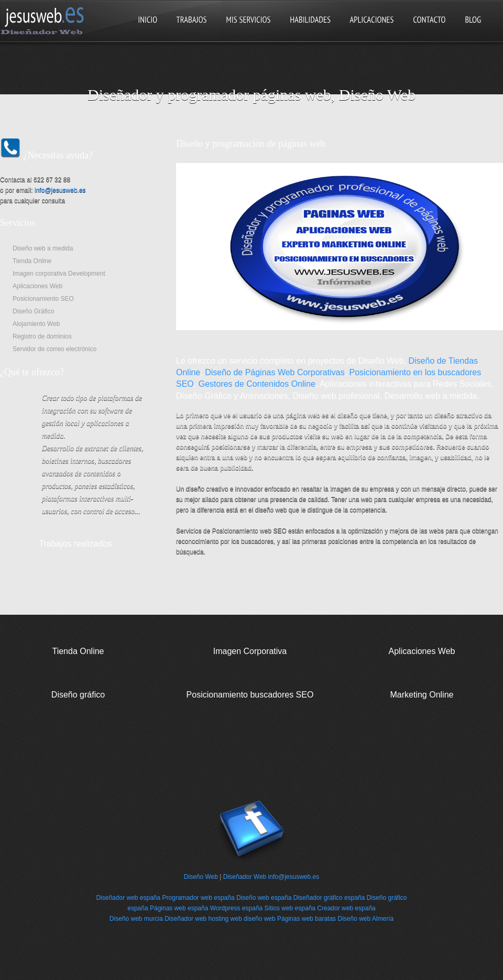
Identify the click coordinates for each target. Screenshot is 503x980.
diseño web (260, 919)
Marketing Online (422, 695)
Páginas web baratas (307, 919)
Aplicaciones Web (422, 651)
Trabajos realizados (75, 544)
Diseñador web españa (128, 898)
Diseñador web (185, 919)
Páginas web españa (179, 908)
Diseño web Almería (365, 919)
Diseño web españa (264, 898)
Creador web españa (346, 908)
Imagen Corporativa (250, 651)
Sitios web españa (290, 908)
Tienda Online (78, 651)
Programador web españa (199, 898)
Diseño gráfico (78, 695)
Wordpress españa (237, 908)
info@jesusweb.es (60, 190)
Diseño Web (201, 877)
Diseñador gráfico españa (329, 898)
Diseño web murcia (136, 919)
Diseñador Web (245, 877)
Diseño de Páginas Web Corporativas (275, 372)
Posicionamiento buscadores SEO (250, 695)
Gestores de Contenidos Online (257, 384)
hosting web (225, 919)
